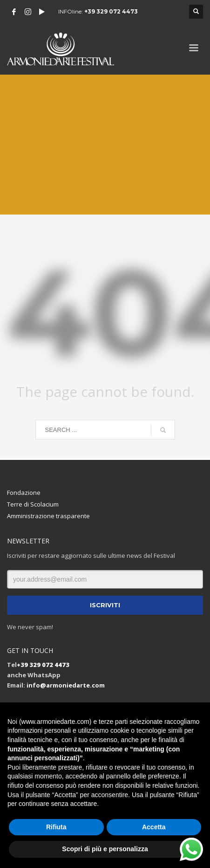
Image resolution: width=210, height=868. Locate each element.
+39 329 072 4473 (111, 11)
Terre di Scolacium (33, 504)
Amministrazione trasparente (48, 516)
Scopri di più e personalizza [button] (105, 849)
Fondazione (24, 493)
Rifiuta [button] (56, 827)
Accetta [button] (154, 827)
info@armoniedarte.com (66, 685)
